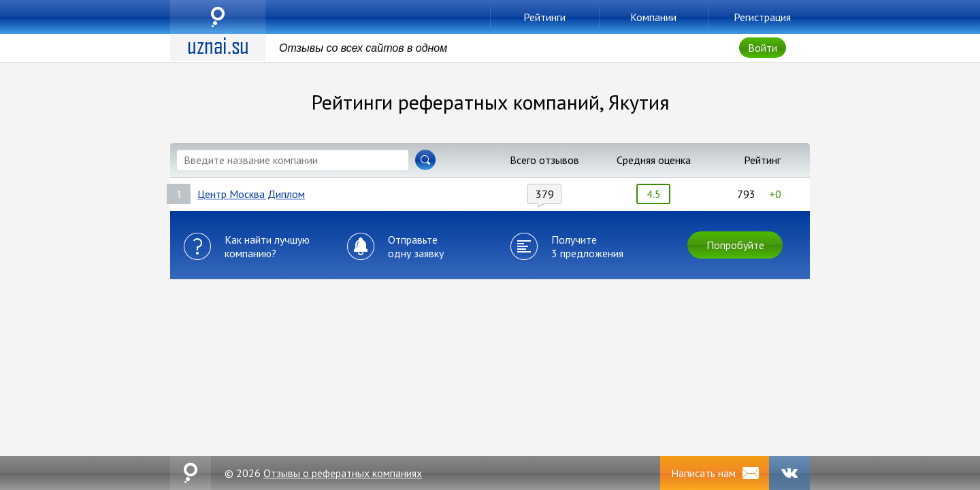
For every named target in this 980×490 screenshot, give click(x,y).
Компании (653, 17)
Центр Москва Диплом (251, 194)
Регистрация (762, 17)
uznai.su (218, 17)
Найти (425, 160)
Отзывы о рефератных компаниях (343, 473)
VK (789, 473)
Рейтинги (544, 17)
